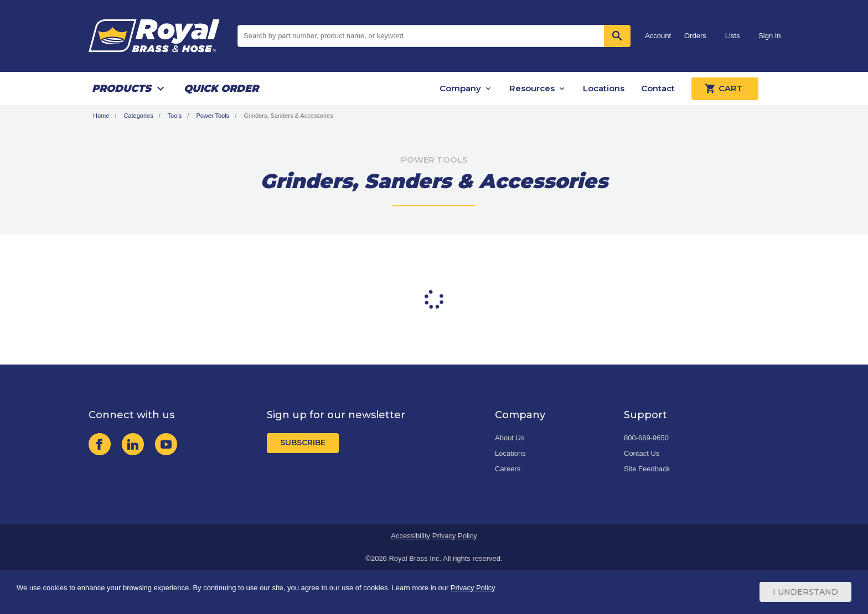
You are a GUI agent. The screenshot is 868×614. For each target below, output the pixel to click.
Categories (138, 116)
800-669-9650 (646, 438)
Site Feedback (647, 469)
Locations (604, 88)
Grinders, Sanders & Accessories (288, 116)
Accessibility (410, 536)
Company (460, 88)
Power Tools (213, 116)
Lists (733, 36)
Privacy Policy (455, 536)
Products (122, 89)
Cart (725, 89)
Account (658, 36)
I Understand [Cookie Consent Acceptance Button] (805, 592)
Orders (695, 36)
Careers (508, 469)
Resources (532, 88)
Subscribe (303, 443)
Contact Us (642, 453)
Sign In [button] (769, 36)
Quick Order (221, 89)
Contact (658, 88)
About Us (510, 438)
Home (101, 116)
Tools (175, 116)
